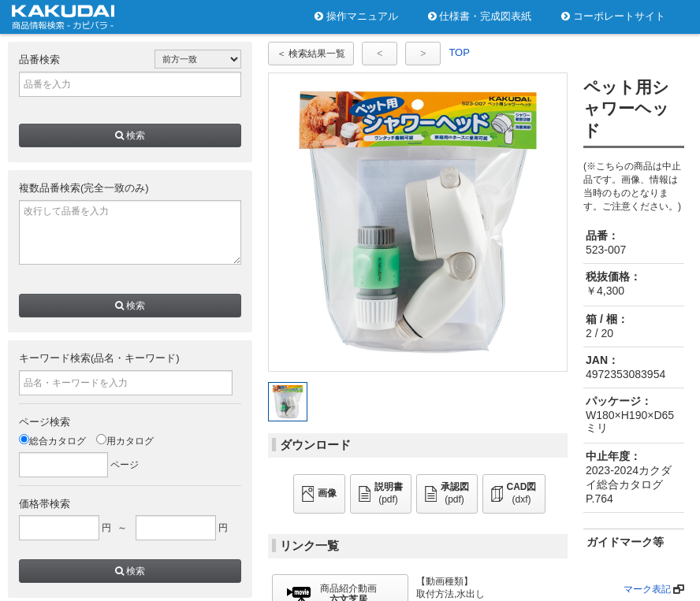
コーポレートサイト (613, 16)
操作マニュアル (356, 16)
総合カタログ (52, 441)
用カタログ (125, 441)
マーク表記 (647, 589)
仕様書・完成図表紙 (480, 16)
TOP (459, 52)
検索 (130, 135)
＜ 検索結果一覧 (311, 54)
